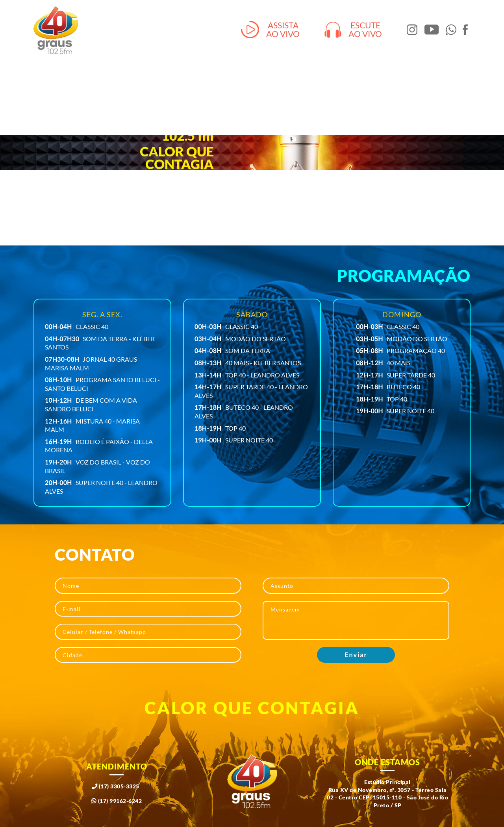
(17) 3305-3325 (116, 786)
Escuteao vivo (353, 30)
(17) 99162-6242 (117, 801)
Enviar (356, 655)
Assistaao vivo (270, 30)
